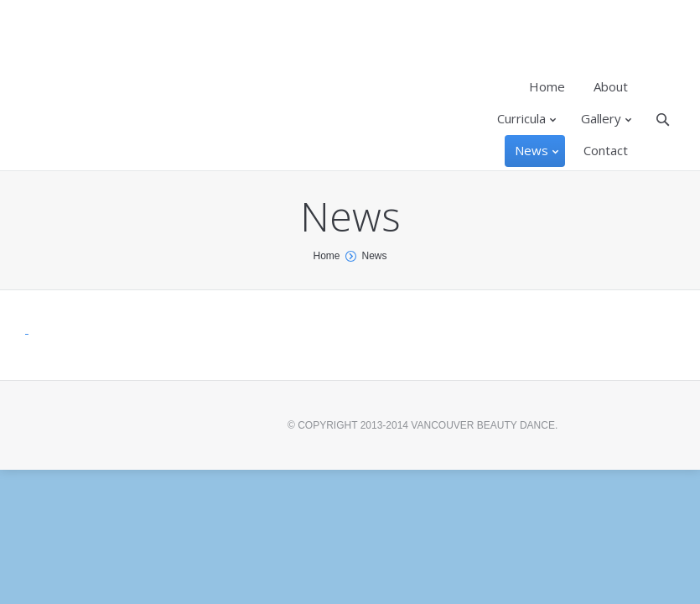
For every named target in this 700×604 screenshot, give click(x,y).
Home (326, 256)
